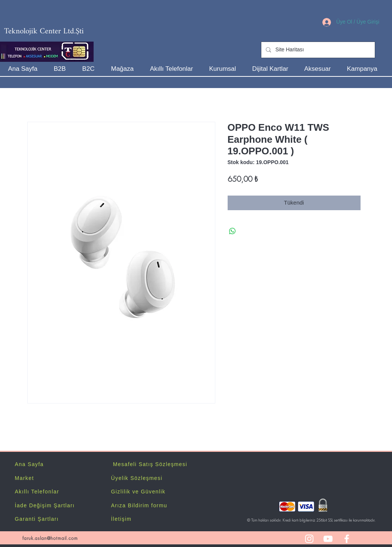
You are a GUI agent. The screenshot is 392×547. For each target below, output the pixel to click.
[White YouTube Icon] (328, 539)
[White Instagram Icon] (309, 539)
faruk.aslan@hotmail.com (50, 538)
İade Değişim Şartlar (44, 505)
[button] (225, 69)
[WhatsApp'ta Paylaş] (233, 231)
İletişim (121, 519)
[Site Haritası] (317, 50)
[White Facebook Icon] (347, 539)
